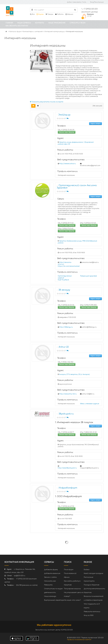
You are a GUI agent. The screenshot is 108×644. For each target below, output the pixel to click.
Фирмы (40, 14)
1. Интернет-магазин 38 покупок (74, 422)
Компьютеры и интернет (33, 32)
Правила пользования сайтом (79, 640)
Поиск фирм (69, 570)
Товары (49, 14)
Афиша (69, 14)
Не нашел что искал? (72, 600)
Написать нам (50, 581)
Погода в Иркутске (91, 585)
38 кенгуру (64, 290)
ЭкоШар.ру (64, 115)
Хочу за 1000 (89, 615)
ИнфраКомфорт (68, 488)
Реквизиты (48, 585)
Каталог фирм (15, 32)
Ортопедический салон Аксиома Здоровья (77, 187)
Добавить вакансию (52, 573)
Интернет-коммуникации (54, 32)
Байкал (87, 570)
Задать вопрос (96, 124)
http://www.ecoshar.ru (68, 164)
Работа (59, 14)
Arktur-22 (64, 347)
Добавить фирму (51, 570)
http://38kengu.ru (66, 327)
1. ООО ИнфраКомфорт (68, 496)
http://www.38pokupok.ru (67, 468)
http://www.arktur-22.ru (68, 394)
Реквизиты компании (92, 612)
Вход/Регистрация (97, 2)
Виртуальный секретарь (54, 600)
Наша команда (50, 596)
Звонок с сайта (50, 577)
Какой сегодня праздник (93, 573)
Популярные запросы (72, 589)
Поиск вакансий (70, 573)
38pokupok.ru (66, 414)
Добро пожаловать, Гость (77, 2)
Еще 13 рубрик (63, 280)
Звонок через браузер (67, 132)
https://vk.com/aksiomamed (69, 266)
